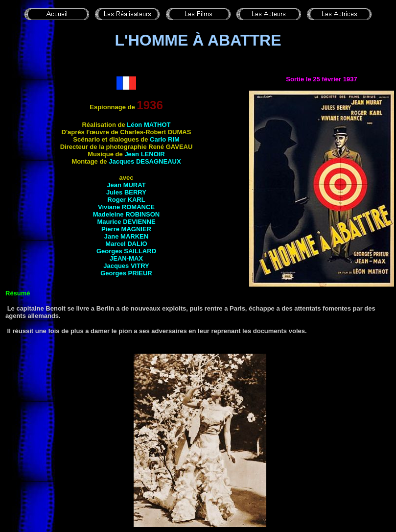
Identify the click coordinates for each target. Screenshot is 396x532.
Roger (126, 200)
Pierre (126, 229)
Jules (126, 192)
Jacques (145, 161)
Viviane (126, 207)
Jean (144, 154)
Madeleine (127, 214)
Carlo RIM (165, 139)
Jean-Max (126, 258)
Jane (126, 236)
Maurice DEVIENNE (126, 222)
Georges (126, 251)
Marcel (126, 244)
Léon (149, 125)
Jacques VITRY (126, 266)
